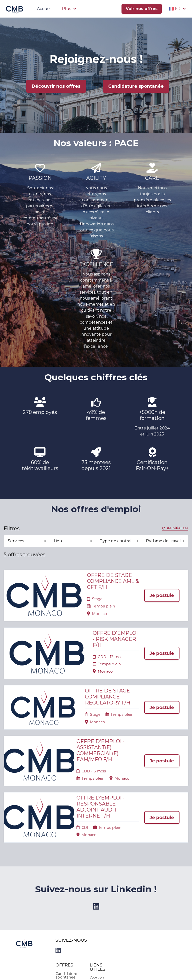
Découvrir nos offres (56, 86)
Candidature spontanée (136, 86)
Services (27, 541)
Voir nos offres (142, 9)
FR (177, 9)
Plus (69, 9)
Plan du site (100, 905)
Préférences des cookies (101, 923)
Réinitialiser (175, 528)
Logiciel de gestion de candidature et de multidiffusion (96, 971)
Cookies (97, 899)
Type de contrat (119, 541)
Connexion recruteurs (100, 913)
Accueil (44, 9)
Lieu (73, 541)
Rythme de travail (165, 541)
